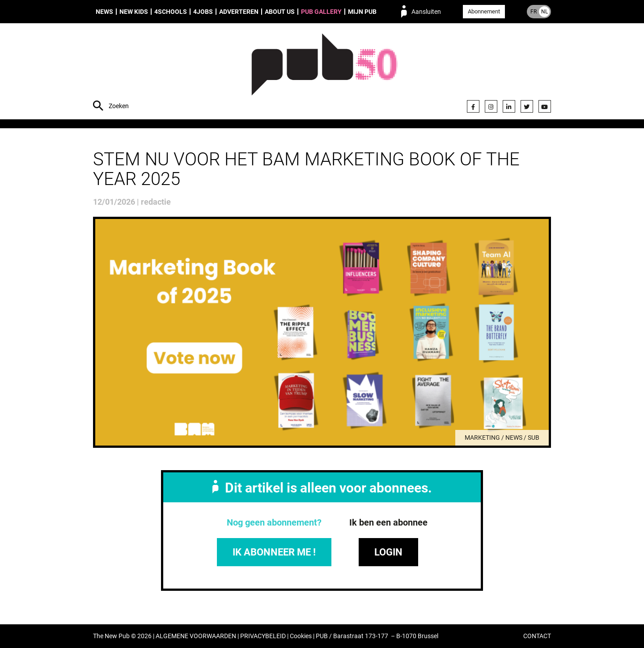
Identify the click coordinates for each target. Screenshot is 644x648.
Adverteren (239, 12)
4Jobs (203, 12)
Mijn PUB (362, 12)
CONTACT (537, 636)
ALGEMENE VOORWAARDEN (196, 636)
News (104, 12)
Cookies (301, 636)
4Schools (171, 12)
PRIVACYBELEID (263, 636)
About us (280, 12)
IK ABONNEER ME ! (274, 552)
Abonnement (484, 11)
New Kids (134, 12)
